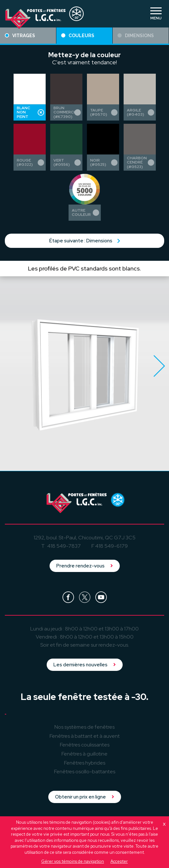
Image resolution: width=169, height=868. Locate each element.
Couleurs (78, 36)
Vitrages (20, 36)
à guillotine (84, 754)
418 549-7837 (64, 546)
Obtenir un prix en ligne (85, 797)
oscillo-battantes (85, 772)
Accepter (119, 861)
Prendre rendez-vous (85, 566)
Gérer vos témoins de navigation (73, 861)
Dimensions (136, 36)
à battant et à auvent (85, 736)
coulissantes (85, 745)
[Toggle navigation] (156, 14)
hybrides (85, 763)
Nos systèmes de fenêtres (84, 727)
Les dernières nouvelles (85, 665)
